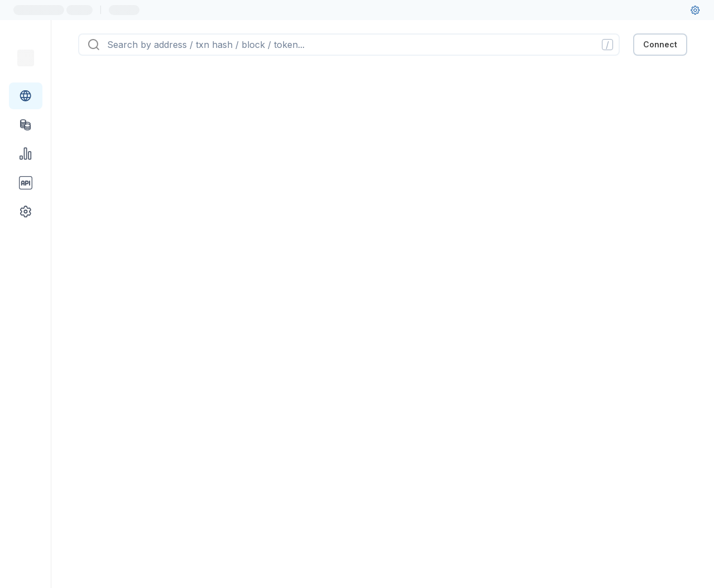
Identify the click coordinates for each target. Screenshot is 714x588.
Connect (660, 44)
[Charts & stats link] (26, 154)
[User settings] (695, 10)
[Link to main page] (26, 58)
